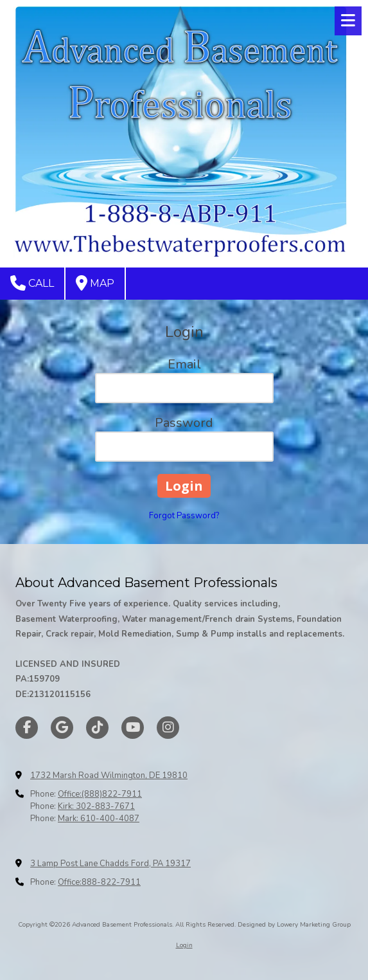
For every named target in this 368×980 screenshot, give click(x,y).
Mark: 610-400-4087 (99, 819)
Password (184, 423)
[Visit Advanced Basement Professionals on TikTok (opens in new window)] (97, 728)
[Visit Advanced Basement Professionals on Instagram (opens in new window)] (168, 728)
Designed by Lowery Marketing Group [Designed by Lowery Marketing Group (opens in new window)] (294, 925)
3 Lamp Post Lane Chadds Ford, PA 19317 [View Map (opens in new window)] (110, 864)
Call (32, 283)
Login (184, 945)
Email (184, 364)
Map (95, 283)
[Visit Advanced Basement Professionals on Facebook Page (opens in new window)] (27, 728)
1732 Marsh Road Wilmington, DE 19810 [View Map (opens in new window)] (109, 776)
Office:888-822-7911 (99, 882)
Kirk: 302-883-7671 (96, 806)
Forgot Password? (184, 516)
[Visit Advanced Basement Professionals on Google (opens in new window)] (62, 728)
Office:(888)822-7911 (100, 794)
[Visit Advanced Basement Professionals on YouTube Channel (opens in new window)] (133, 728)
